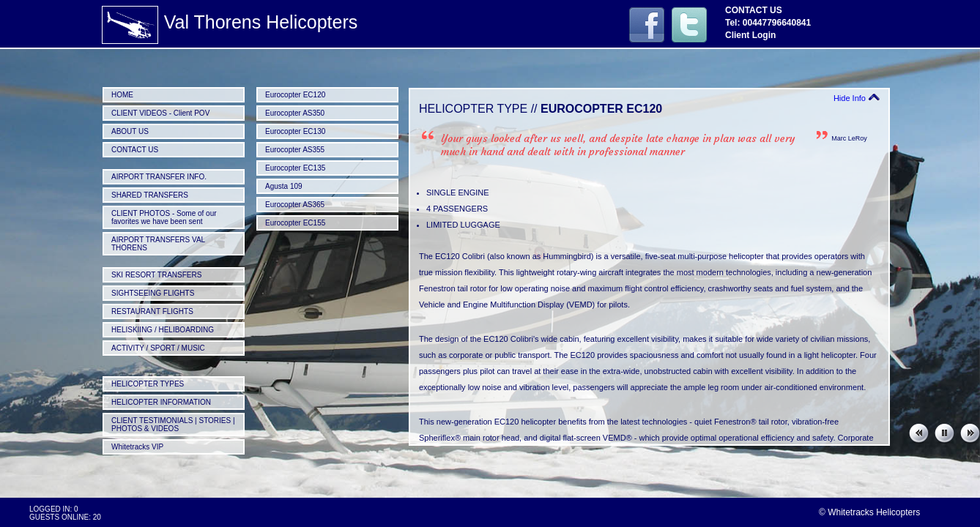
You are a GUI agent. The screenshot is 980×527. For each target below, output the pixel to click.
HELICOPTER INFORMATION (161, 402)
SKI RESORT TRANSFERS (156, 275)
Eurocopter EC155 (295, 223)
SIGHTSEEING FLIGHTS (153, 293)
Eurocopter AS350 (295, 113)
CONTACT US (135, 150)
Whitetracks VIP (137, 447)
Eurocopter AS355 (295, 150)
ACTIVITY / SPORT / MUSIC (158, 348)
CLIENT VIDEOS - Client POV (160, 113)
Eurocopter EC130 (295, 131)
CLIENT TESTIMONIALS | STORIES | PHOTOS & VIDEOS (173, 425)
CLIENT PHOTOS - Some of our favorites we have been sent (164, 217)
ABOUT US (130, 131)
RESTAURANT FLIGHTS (152, 311)
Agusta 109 (284, 186)
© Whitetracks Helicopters (869, 512)
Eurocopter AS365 (295, 205)
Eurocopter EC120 (295, 95)
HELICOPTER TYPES (148, 384)
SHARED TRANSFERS (150, 195)
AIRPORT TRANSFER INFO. (159, 177)
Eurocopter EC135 (295, 168)
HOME (122, 95)
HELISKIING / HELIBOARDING (163, 330)
